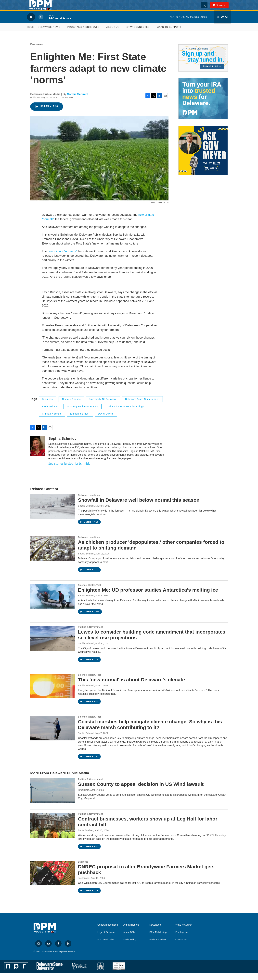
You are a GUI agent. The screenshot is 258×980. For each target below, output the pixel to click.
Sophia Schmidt (78, 101)
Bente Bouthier (86, 837)
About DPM (129, 939)
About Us (113, 34)
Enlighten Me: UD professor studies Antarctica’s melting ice (148, 597)
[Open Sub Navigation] (63, 34)
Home (31, 34)
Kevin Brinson (50, 414)
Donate (222, 9)
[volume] (41, 24)
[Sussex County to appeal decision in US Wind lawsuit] (52, 797)
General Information (108, 932)
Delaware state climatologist (142, 406)
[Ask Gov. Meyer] (203, 158)
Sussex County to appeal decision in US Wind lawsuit (141, 791)
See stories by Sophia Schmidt (69, 471)
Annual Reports (131, 932)
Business (37, 51)
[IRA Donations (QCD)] (203, 106)
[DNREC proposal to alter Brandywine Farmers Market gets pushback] (52, 880)
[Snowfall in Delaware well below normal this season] (52, 514)
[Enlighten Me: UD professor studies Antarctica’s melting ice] (52, 603)
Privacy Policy (69, 959)
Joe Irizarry (84, 885)
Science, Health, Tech (90, 592)
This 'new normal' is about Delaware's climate (131, 687)
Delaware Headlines (89, 502)
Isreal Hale (84, 797)
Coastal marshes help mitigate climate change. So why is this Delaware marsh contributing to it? (150, 732)
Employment (182, 939)
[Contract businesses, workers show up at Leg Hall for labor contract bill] (52, 832)
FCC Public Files (106, 947)
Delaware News (49, 34)
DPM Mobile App (158, 939)
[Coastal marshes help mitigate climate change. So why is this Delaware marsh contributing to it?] (52, 735)
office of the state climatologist (126, 414)
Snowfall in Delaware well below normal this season (139, 507)
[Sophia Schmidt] (38, 453)
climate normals (52, 421)
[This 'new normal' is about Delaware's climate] (52, 693)
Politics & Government (90, 634)
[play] (31, 24)
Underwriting (130, 947)
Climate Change (71, 406)
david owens (106, 421)
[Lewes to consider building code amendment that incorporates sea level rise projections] (52, 645)
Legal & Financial (106, 939)
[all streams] (223, 24)
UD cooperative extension (83, 414)
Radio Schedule (158, 947)
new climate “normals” (62, 258)
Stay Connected (138, 34)
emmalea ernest (80, 421)
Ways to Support (169, 34)
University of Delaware (103, 406)
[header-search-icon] (206, 9)
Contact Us (181, 947)
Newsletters (155, 932)
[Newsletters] (203, 65)
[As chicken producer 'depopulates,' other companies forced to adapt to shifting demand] (52, 555)
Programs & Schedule (83, 34)
